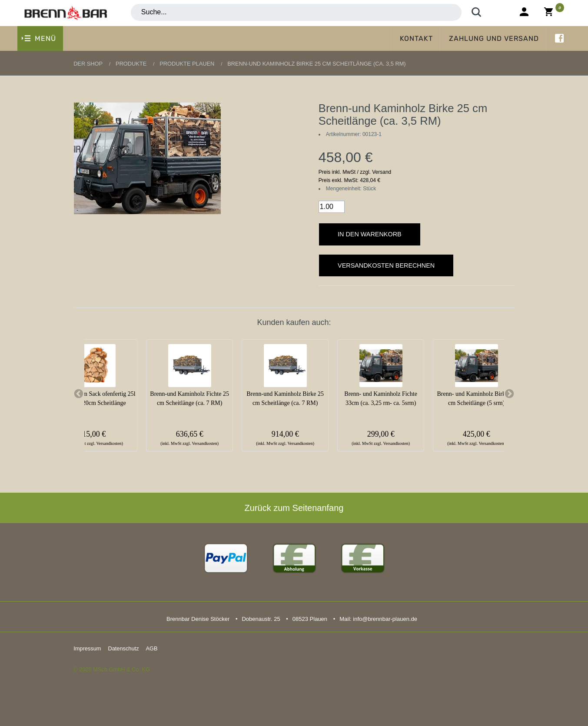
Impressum (87, 648)
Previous (79, 394)
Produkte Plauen (187, 64)
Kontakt (416, 38)
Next (509, 394)
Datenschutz (123, 648)
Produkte (131, 64)
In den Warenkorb (370, 234)
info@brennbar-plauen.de (385, 619)
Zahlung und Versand (494, 38)
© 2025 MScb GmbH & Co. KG (112, 669)
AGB (152, 648)
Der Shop (88, 64)
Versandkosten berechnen (386, 265)
